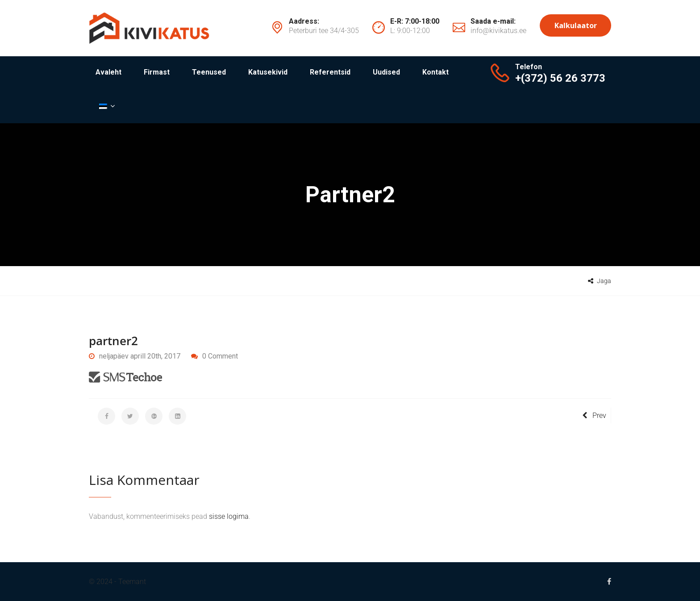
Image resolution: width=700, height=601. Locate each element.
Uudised (386, 72)
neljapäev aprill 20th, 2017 (135, 356)
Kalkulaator (576, 25)
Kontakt (435, 72)
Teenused (209, 72)
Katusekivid (268, 72)
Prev (594, 415)
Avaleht (108, 72)
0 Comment (220, 356)
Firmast (157, 72)
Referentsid (330, 72)
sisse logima (229, 516)
